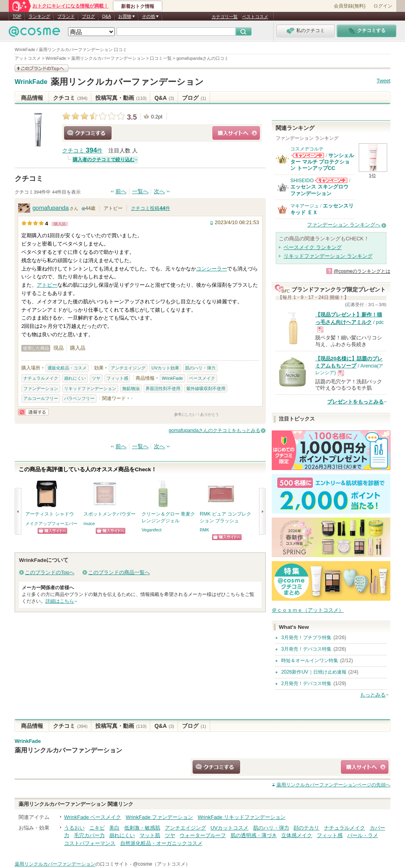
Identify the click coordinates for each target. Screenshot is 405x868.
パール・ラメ (363, 835)
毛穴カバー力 (89, 835)
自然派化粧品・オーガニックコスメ (161, 843)
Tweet (383, 81)
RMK (204, 530)
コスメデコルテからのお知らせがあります (308, 155)
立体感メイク (297, 835)
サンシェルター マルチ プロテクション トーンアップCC (322, 162)
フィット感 (117, 378)
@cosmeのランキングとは (362, 271)
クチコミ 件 (82, 151)
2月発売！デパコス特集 (306, 683)
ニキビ (97, 828)
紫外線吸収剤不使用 (206, 388)
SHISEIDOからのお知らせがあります (331, 180)
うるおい (74, 828)
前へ (121, 191)
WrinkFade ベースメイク (93, 817)
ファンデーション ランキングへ (344, 225)
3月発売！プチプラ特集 (306, 638)
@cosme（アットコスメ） (162, 864)
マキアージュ (305, 206)
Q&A (107, 16)
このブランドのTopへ (50, 572)
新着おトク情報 (138, 6)
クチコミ (70, 98)
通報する (33, 412)
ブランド (66, 16)
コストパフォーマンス (90, 843)
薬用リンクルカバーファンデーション (127, 82)
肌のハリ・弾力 (200, 368)
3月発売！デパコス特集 (306, 649)
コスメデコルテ (307, 149)
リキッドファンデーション (90, 388)
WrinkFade (31, 82)
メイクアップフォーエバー (51, 523)
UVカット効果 (165, 368)
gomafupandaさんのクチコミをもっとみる (215, 430)
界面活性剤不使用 (163, 388)
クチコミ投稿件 (150, 208)
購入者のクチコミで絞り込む (104, 160)
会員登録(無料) (350, 6)
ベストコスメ (255, 17)
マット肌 (150, 835)
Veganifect (151, 530)
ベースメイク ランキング (313, 247)
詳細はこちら (60, 601)
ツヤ (96, 378)
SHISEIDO (302, 181)
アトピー (47, 285)
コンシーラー (212, 269)
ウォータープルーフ (203, 835)
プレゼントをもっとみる (355, 402)
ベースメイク (202, 378)
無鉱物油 (131, 388)
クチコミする (88, 133)
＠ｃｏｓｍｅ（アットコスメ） (308, 610)
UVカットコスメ (229, 828)
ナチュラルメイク (41, 378)
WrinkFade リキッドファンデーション (242, 817)
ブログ (88, 16)
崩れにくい (75, 378)
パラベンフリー (79, 398)
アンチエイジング (128, 368)
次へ (159, 191)
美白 (114, 828)
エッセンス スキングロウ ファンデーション (319, 190)
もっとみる (373, 695)
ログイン (383, 6)
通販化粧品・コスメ (67, 368)
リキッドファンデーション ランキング (328, 256)
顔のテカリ (306, 828)
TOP (17, 16)
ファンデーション (41, 388)
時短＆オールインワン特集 (310, 661)
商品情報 (32, 98)
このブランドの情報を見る (42, 68)
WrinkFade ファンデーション (159, 817)
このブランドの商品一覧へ (119, 572)
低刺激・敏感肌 (142, 828)
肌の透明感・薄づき (254, 835)
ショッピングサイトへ (236, 133)
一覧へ (140, 191)
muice (89, 523)
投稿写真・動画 (121, 98)
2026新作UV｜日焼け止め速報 (314, 672)
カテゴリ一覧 (225, 17)
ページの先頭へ (333, 785)
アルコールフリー (41, 398)
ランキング (39, 16)
